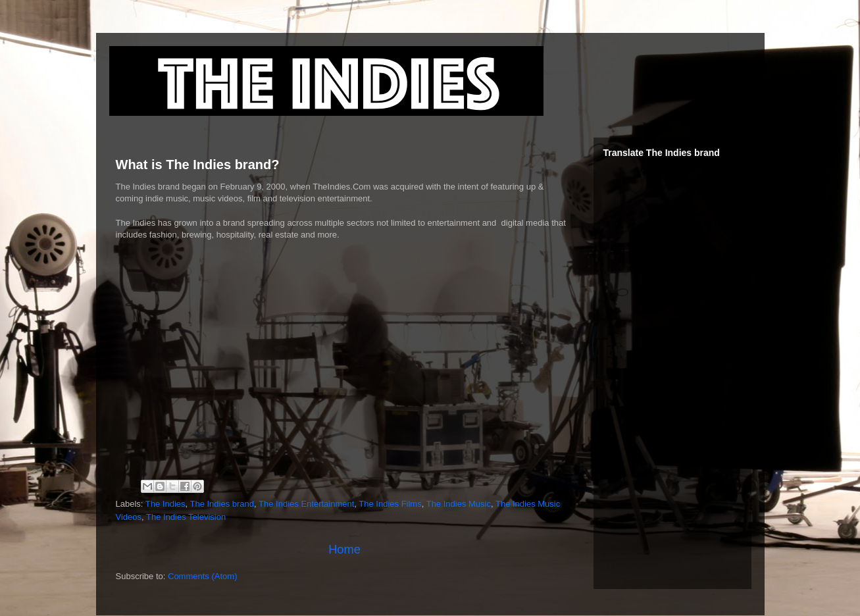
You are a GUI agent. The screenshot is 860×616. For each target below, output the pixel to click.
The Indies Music (459, 504)
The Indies (165, 504)
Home (344, 550)
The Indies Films (390, 504)
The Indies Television (186, 517)
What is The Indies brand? (198, 165)
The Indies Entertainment (306, 504)
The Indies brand (222, 504)
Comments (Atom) (202, 576)
